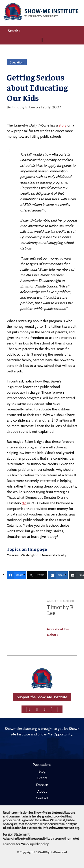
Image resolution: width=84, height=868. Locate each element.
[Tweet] (37, 575)
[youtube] (51, 709)
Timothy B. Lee (23, 107)
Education (17, 62)
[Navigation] (42, 40)
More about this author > (58, 632)
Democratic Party (53, 555)
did (24, 503)
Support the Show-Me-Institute (42, 697)
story (63, 125)
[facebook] (29, 709)
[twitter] (37, 709)
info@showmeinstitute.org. (61, 828)
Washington (30, 555)
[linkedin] (45, 709)
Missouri (13, 555)
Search (14, 31)
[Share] (16, 575)
